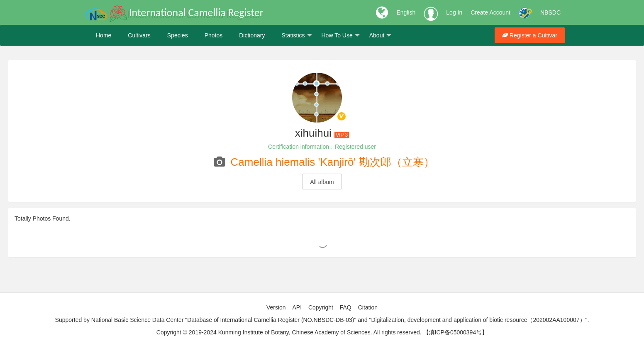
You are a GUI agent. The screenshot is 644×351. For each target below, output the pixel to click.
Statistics (296, 36)
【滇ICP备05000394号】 (456, 332)
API (297, 307)
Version (276, 307)
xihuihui (313, 133)
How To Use (341, 36)
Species (178, 35)
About (381, 36)
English (406, 12)
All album (322, 182)
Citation (368, 307)
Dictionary (252, 35)
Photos (214, 35)
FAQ (346, 307)
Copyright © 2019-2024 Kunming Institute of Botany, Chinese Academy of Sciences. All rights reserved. (289, 332)
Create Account (490, 12)
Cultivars (139, 35)
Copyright (321, 307)
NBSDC (550, 12)
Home (104, 35)
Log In (454, 12)
